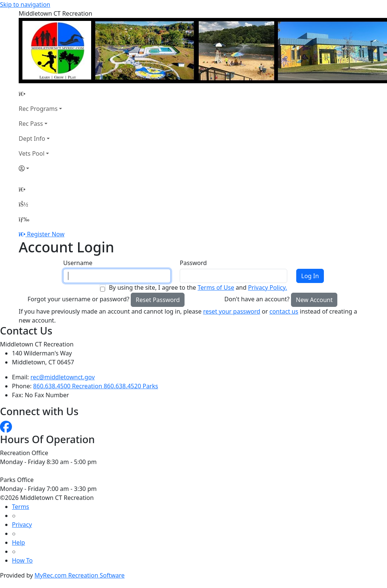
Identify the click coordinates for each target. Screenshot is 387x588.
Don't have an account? (257, 299)
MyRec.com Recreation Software (79, 575)
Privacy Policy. (268, 287)
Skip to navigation (25, 4)
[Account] (40, 168)
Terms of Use (216, 287)
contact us (284, 311)
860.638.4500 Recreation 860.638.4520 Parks (96, 386)
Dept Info (32, 139)
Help (18, 542)
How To (22, 560)
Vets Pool (32, 153)
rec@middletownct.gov (63, 377)
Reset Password (158, 300)
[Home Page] (40, 94)
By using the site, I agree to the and (198, 287)
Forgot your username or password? (79, 299)
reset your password (232, 311)
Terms (21, 507)
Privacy (22, 525)
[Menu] (24, 219)
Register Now (46, 234)
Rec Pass (31, 124)
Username (78, 263)
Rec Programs (38, 109)
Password (193, 263)
